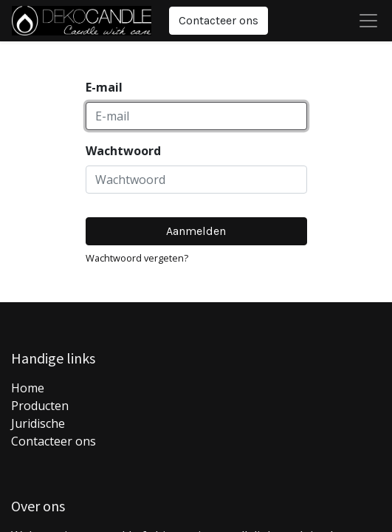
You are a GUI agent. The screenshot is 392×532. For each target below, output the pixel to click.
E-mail (104, 87)
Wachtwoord (123, 151)
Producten (40, 406)
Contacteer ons (219, 20)
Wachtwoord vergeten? (137, 258)
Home (28, 388)
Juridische (38, 423)
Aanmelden (196, 231)
